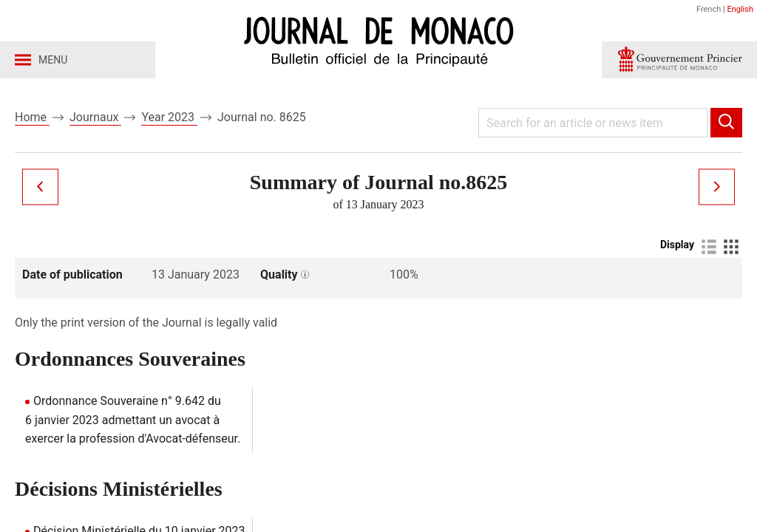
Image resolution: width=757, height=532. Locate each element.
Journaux (95, 117)
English (740, 9)
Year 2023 (169, 117)
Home (32, 117)
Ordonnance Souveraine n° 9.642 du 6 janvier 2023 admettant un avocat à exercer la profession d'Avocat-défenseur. (133, 420)
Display (677, 245)
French (709, 9)
